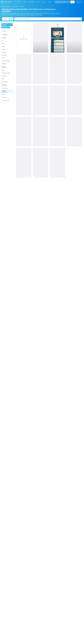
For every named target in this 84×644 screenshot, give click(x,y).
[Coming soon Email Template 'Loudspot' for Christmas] (24, 163)
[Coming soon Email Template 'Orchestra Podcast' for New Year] (41, 38)
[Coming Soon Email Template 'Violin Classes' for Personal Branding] (57, 100)
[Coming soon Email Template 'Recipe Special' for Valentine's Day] (74, 38)
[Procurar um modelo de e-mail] (47, 19)
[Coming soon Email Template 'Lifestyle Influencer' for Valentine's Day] (24, 100)
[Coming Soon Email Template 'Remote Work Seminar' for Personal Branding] (41, 69)
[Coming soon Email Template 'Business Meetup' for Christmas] (24, 131)
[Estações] (12, 35)
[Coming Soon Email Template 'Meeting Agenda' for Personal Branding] (57, 38)
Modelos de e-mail (6, 6)
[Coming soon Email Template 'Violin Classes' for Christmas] (57, 131)
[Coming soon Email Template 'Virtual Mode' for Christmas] (74, 100)
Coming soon (15, 6)
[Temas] (12, 38)
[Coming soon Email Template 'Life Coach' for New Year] (41, 100)
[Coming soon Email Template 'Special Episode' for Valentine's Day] (57, 163)
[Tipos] (12, 31)
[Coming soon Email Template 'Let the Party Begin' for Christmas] (74, 131)
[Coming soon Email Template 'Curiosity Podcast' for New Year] (57, 69)
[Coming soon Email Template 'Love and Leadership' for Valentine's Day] (41, 163)
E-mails (11, 19)
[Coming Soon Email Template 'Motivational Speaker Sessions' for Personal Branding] (24, 69)
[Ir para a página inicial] (5, 2)
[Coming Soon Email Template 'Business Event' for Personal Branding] (41, 131)
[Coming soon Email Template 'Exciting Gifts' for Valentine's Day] (74, 69)
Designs (5, 19)
